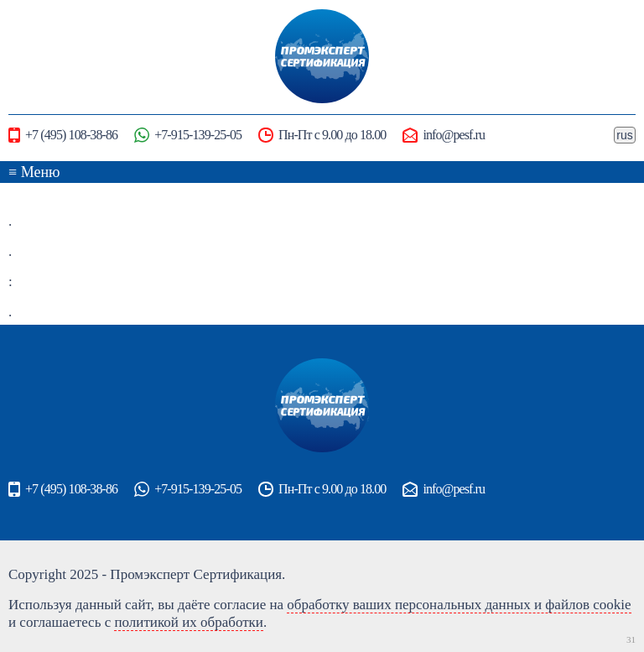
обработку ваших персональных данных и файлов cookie (459, 605)
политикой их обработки (188, 622)
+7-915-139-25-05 (188, 135)
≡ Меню (34, 172)
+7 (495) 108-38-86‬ (63, 135)
